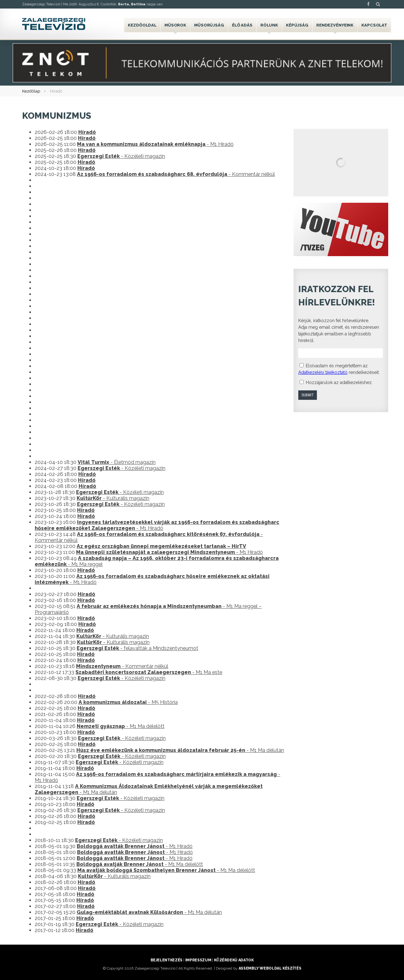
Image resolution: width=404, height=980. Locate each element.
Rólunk (269, 25)
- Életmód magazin (117, 462)
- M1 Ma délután (180, 750)
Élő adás (242, 25)
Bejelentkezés (166, 960)
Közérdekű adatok (234, 960)
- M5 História (128, 702)
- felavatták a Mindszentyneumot (137, 648)
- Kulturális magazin (113, 498)
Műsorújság (209, 25)
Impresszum (198, 960)
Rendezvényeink (335, 25)
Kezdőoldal (142, 25)
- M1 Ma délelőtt (121, 726)
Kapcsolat (374, 25)
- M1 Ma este (149, 672)
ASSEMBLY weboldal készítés (270, 968)
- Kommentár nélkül (176, 174)
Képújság (297, 25)
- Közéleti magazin (121, 156)
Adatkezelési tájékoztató (323, 372)
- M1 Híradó (155, 144)
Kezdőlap (31, 91)
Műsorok (175, 25)
